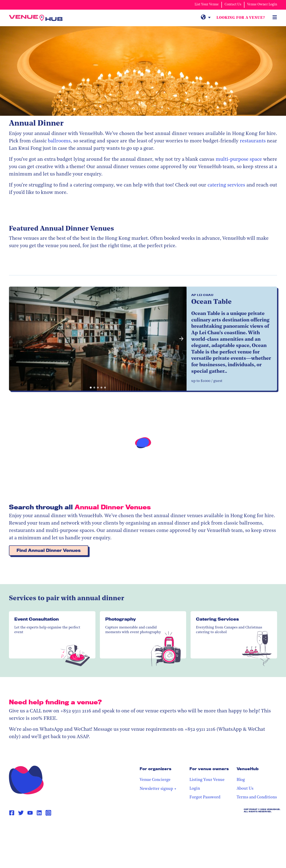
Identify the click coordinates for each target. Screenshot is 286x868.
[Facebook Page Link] (12, 813)
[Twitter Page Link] (21, 813)
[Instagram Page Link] (48, 813)
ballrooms (59, 141)
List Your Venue (207, 5)
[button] (181, 339)
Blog (241, 780)
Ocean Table (211, 302)
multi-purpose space (239, 160)
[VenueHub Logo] (36, 18)
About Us (245, 789)
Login (195, 789)
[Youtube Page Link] (30, 813)
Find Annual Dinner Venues (49, 550)
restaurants (253, 141)
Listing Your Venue (207, 780)
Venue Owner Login (262, 5)
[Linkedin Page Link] (39, 813)
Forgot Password (205, 797)
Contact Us (233, 5)
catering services (226, 185)
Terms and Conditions (257, 797)
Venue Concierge (155, 780)
